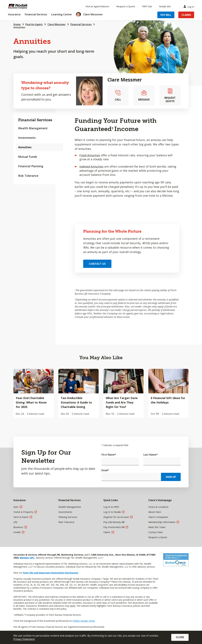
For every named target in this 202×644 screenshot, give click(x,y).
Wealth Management (33, 128)
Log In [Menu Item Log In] (190, 6)
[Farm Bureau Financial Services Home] (28, 6)
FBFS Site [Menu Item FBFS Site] (147, 6)
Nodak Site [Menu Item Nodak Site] (165, 6)
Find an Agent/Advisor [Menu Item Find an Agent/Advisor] (97, 6)
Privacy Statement (24, 639)
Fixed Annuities (90, 155)
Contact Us (97, 264)
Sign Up (171, 477)
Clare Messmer (57, 24)
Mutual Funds (28, 157)
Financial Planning (31, 166)
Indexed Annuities (91, 166)
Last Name (151, 455)
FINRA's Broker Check (84, 621)
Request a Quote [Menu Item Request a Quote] (126, 6)
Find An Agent (34, 24)
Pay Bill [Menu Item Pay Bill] (166, 15)
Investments (27, 138)
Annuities (19, 27)
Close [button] (180, 637)
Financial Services (81, 24)
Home (17, 24)
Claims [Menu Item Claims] (186, 15)
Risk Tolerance (28, 176)
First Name (109, 455)
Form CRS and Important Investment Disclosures (50, 573)
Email (105, 470)
